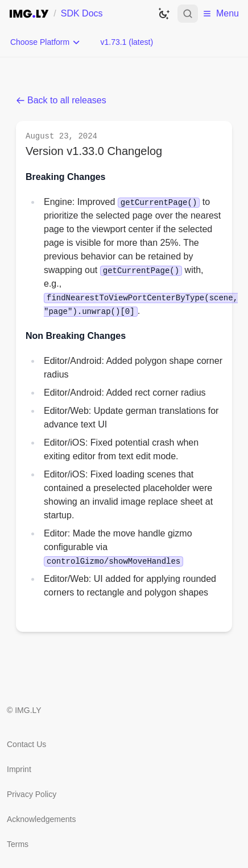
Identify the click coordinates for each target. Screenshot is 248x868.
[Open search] (188, 14)
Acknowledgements (41, 819)
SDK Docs (82, 13)
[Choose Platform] (46, 42)
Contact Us (26, 744)
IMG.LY (28, 710)
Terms (18, 844)
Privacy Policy (32, 794)
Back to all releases (61, 100)
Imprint (19, 769)
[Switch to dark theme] (164, 14)
